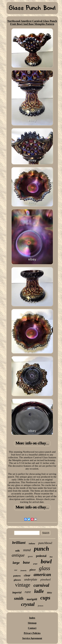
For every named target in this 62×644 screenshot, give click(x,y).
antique (18, 555)
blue (51, 557)
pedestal (41, 556)
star (16, 570)
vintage (23, 585)
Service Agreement (32, 638)
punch (41, 549)
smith (19, 598)
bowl (46, 561)
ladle (39, 591)
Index (32, 618)
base (26, 562)
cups (45, 598)
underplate (31, 580)
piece (33, 570)
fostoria (24, 570)
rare (28, 592)
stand (27, 550)
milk (17, 551)
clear (27, 575)
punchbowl (45, 543)
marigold (32, 599)
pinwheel (45, 580)
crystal (28, 604)
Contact (32, 628)
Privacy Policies (32, 633)
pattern (17, 576)
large (16, 563)
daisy (50, 593)
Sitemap (32, 623)
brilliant (19, 543)
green (30, 556)
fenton (41, 606)
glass (44, 568)
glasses (17, 580)
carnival (41, 585)
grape (35, 564)
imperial (17, 592)
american (42, 575)
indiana (32, 544)
